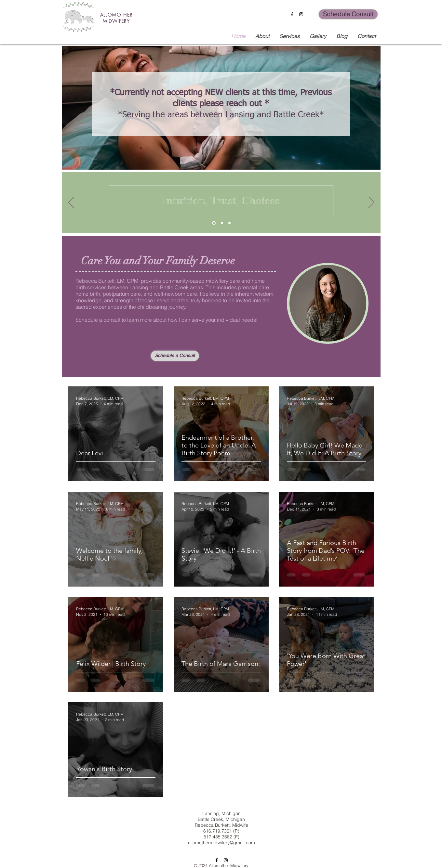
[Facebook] (292, 14)
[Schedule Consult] (348, 14)
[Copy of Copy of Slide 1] (229, 223)
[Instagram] (301, 14)
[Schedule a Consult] (175, 356)
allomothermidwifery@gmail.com (221, 843)
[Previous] (71, 203)
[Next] (371, 203)
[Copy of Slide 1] (222, 223)
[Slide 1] (214, 223)
